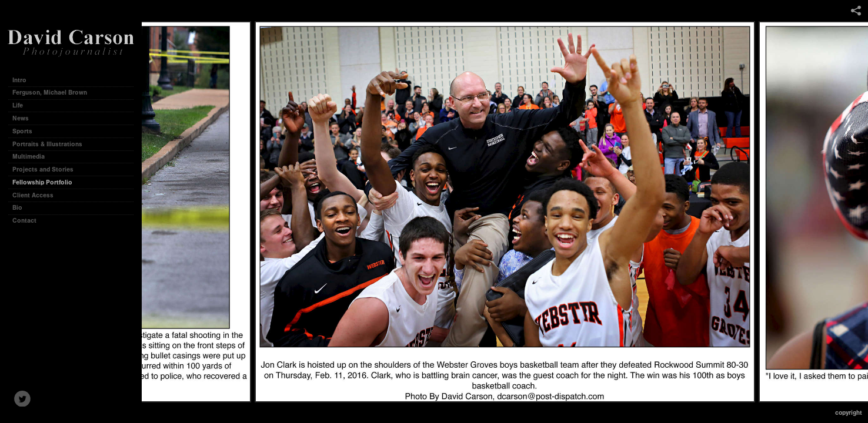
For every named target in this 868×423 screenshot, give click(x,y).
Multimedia (29, 157)
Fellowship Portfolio (42, 182)
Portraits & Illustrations (47, 144)
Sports (22, 131)
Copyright (849, 413)
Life (18, 105)
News (21, 118)
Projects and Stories (47, 169)
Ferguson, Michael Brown (50, 93)
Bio (17, 208)
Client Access (33, 195)
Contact (24, 221)
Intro (19, 80)
